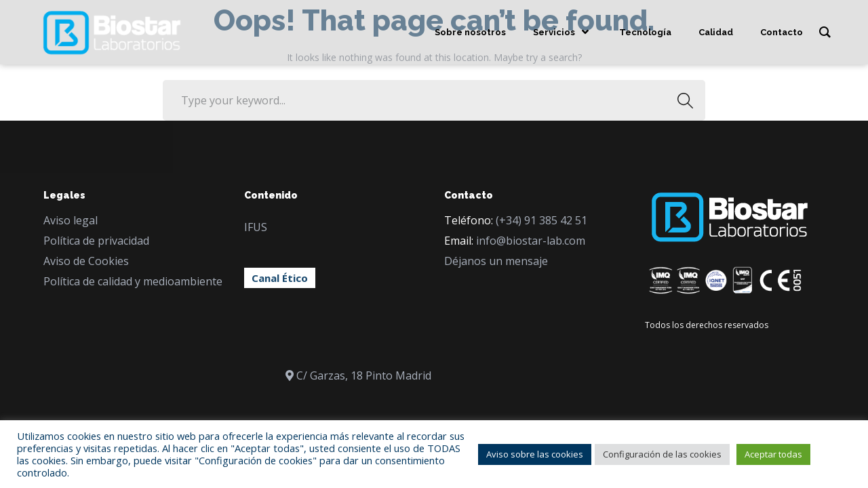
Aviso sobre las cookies (535, 454)
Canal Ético (280, 278)
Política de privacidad (96, 241)
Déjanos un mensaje (496, 261)
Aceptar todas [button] (773, 454)
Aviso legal (71, 220)
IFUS (256, 227)
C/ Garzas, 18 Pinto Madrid (364, 375)
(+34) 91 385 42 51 (541, 220)
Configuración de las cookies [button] (662, 454)
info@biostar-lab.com (531, 241)
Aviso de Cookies (86, 261)
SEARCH (681, 101)
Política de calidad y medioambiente (133, 281)
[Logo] (112, 32)
